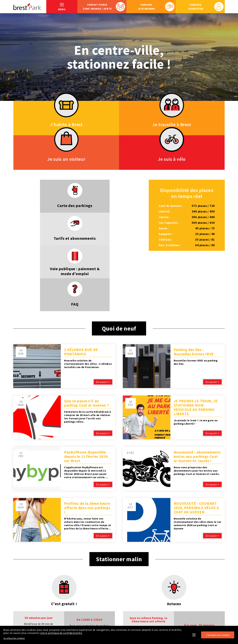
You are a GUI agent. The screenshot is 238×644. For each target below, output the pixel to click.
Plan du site (21, 621)
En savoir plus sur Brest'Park (124, 621)
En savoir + (103, 288)
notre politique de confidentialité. (61, 633)
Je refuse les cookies (14, 638)
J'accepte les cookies (218, 635)
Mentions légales (46, 621)
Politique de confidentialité (81, 621)
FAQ (196, 621)
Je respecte (157, 621)
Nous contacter (215, 621)
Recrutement (179, 621)
